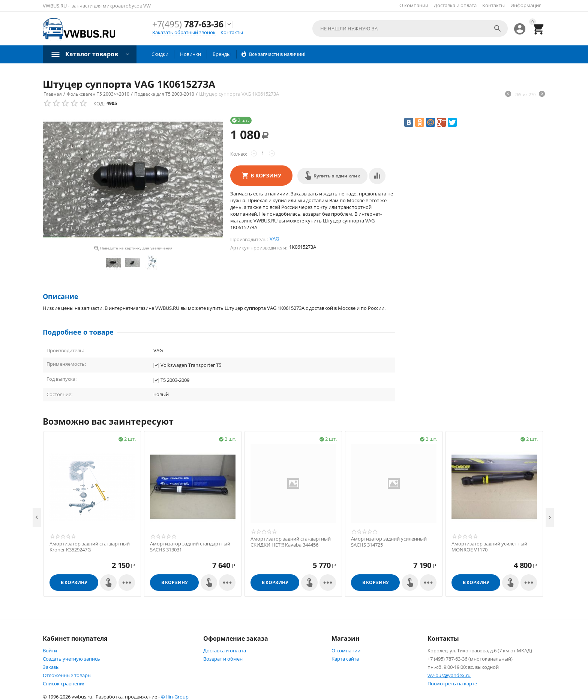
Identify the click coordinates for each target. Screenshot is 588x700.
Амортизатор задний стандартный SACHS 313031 (190, 547)
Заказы (51, 667)
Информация (526, 5)
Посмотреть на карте (452, 683)
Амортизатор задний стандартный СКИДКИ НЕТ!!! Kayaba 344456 (291, 542)
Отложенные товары (67, 675)
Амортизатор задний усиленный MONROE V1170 (489, 547)
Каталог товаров (92, 54)
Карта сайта (345, 659)
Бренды (222, 54)
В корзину (266, 175)
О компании (414, 5)
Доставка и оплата (455, 5)
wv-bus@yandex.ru (449, 675)
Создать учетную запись (71, 659)
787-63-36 (188, 24)
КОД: (99, 104)
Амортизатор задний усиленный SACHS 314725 (389, 542)
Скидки (160, 54)
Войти (50, 650)
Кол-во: (239, 154)
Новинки (190, 54)
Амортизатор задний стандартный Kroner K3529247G (90, 547)
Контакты (493, 5)
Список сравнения (64, 683)
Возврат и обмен (223, 659)
